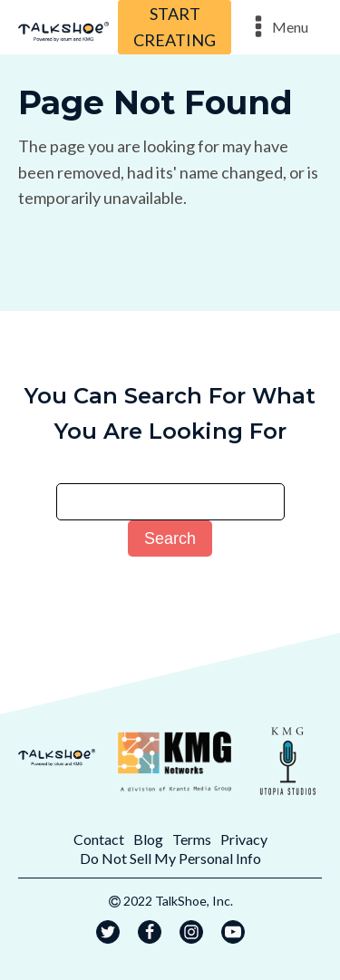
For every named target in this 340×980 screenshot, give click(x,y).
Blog (148, 839)
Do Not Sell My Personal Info (170, 858)
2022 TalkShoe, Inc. (178, 901)
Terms (192, 839)
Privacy (244, 839)
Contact (99, 839)
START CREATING (175, 27)
